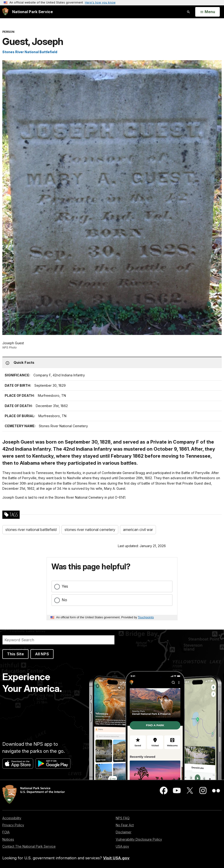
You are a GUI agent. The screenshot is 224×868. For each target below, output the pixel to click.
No (64, 600)
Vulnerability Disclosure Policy (139, 839)
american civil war (138, 530)
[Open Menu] (208, 12)
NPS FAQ (123, 818)
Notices (8, 839)
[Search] (58, 640)
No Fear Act (125, 825)
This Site (15, 654)
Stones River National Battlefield (30, 52)
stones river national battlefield (31, 530)
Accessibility (12, 818)
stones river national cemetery (90, 530)
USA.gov (122, 846)
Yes (65, 586)
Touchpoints (146, 617)
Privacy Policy (13, 825)
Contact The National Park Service (29, 846)
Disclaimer (124, 832)
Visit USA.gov (116, 858)
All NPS (42, 654)
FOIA (6, 832)
